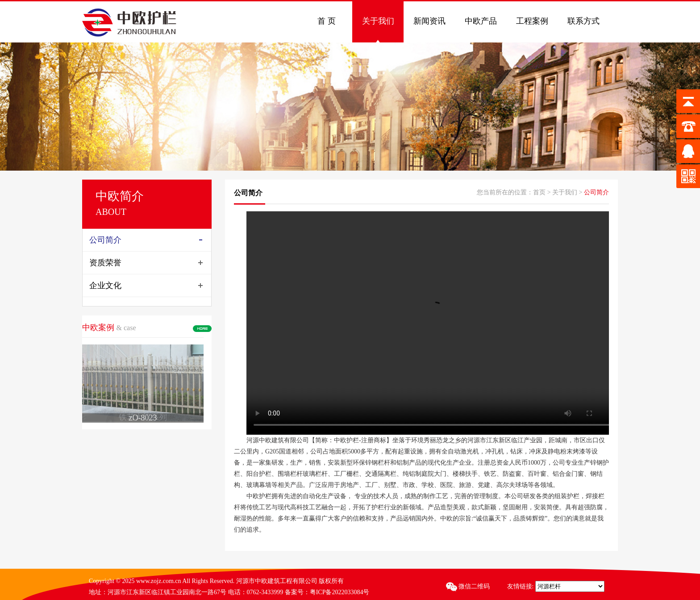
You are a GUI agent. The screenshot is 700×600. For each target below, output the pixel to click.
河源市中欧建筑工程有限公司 (277, 581)
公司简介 (105, 240)
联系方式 (583, 21)
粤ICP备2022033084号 (340, 592)
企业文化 (105, 285)
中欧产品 (481, 21)
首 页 (327, 21)
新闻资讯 (429, 21)
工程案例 (532, 21)
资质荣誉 (105, 263)
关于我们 (378, 21)
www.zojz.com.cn (159, 581)
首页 (539, 192)
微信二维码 (469, 586)
